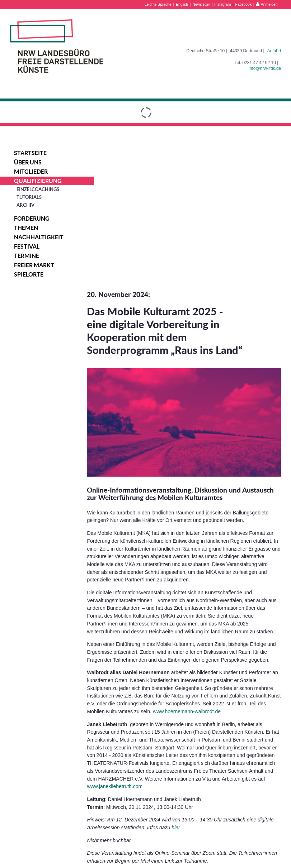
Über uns (28, 162)
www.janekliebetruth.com (251, 688)
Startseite (30, 153)
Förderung (32, 219)
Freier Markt (34, 265)
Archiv (25, 205)
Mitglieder (31, 172)
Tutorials (29, 197)
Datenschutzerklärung (247, 848)
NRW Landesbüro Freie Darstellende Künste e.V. (57, 46)
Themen (26, 228)
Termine (27, 256)
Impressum (236, 840)
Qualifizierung (38, 181)
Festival (27, 246)
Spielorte (29, 274)
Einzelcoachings (38, 189)
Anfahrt (274, 51)
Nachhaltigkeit (39, 237)
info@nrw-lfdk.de (265, 68)
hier (208, 729)
